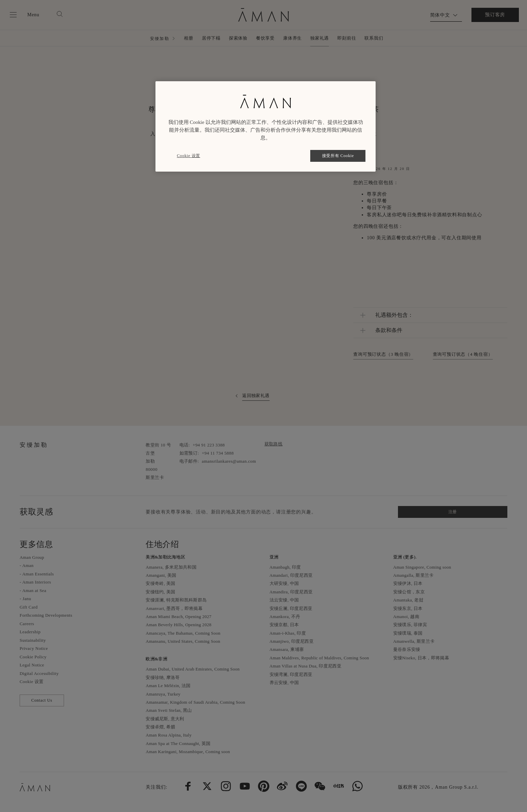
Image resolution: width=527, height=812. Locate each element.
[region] (266, 126)
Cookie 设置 (188, 156)
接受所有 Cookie (338, 156)
